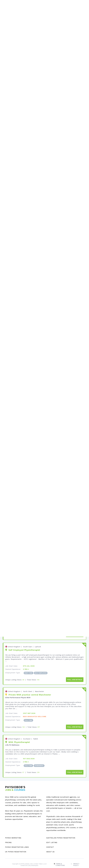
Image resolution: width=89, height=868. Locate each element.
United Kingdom (14, 642)
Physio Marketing (13, 832)
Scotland (27, 734)
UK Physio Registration (16, 846)
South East (28, 642)
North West (28, 687)
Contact (50, 842)
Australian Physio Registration (61, 832)
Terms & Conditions (60, 859)
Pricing (8, 837)
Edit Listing (52, 837)
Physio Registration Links (17, 842)
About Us (50, 846)
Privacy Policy (76, 859)
